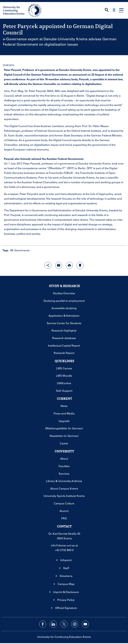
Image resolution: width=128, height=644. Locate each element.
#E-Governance (20, 250)
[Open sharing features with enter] (48, 265)
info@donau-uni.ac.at (64, 545)
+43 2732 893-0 (64, 550)
